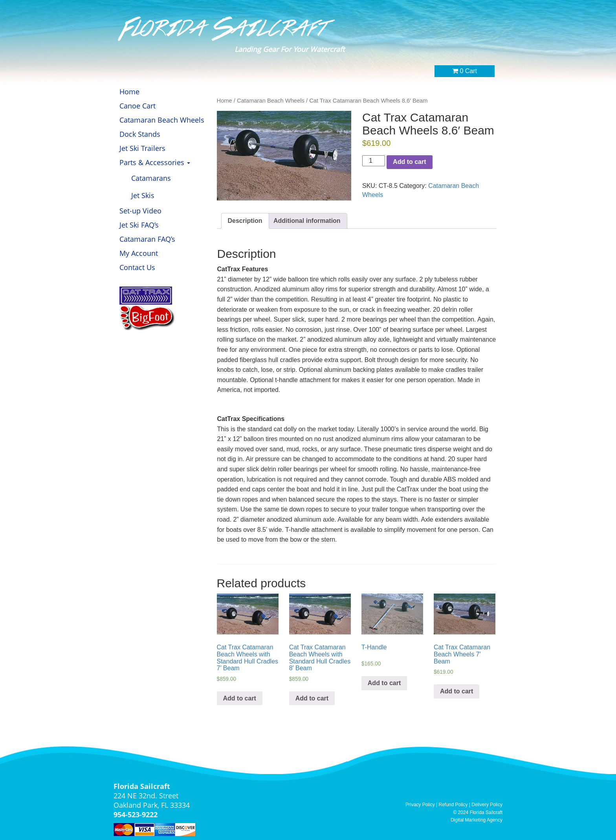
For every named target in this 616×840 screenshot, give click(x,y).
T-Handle (374, 647)
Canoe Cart (137, 106)
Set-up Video (140, 211)
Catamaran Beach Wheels (162, 120)
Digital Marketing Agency (477, 820)
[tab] (245, 221)
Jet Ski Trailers (142, 148)
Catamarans (151, 178)
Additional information (307, 221)
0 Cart (465, 71)
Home (129, 92)
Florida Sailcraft (225, 29)
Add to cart (409, 162)
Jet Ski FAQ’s (139, 225)
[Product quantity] (374, 161)
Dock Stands (140, 134)
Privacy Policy (420, 805)
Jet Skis (143, 195)
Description (245, 221)
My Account (139, 253)
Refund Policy (454, 805)
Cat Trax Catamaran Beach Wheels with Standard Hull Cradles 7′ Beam (248, 658)
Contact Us (137, 267)
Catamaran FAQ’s (147, 239)
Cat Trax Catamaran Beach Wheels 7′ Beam (462, 654)
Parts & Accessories (155, 162)
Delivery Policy (487, 805)
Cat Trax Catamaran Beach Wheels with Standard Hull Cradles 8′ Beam (320, 658)
